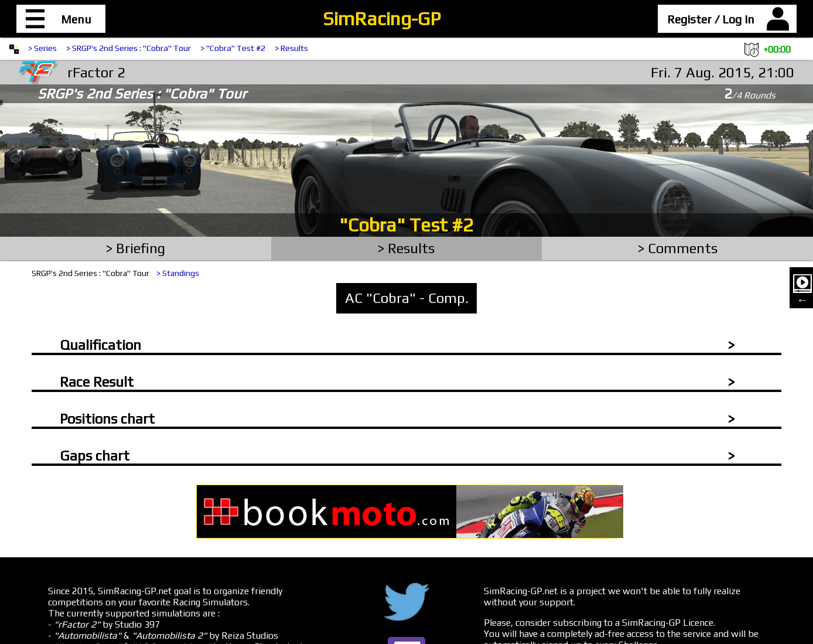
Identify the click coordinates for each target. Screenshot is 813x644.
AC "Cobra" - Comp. (407, 298)
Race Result (97, 382)
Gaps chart (95, 456)
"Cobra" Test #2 (406, 225)
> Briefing (136, 248)
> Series (42, 48)
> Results (291, 48)
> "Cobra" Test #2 (233, 48)
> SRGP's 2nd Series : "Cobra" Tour (129, 48)
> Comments (678, 248)
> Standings (178, 273)
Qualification (100, 345)
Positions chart (107, 419)
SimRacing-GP (382, 18)
